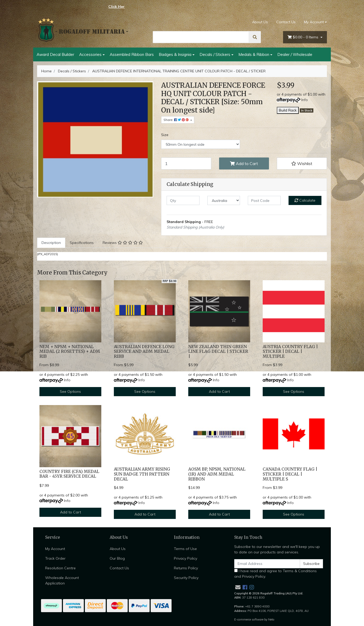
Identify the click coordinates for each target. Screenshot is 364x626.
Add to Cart (244, 163)
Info (305, 100)
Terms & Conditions (300, 571)
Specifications (82, 243)
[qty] (183, 200)
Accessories (90, 54)
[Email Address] (267, 564)
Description (51, 243)
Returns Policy (186, 568)
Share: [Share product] (177, 120)
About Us (260, 22)
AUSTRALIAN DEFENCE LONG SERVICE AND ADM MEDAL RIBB (144, 352)
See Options (70, 391)
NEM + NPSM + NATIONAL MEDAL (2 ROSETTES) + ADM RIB (70, 352)
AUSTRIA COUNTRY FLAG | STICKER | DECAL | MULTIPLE (290, 352)
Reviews (123, 243)
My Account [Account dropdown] (314, 22)
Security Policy (186, 578)
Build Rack (288, 110)
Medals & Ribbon (254, 54)
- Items (303, 37)
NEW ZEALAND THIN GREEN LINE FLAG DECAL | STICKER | (218, 352)
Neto (271, 619)
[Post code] (264, 200)
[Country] (224, 200)
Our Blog (117, 558)
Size (165, 135)
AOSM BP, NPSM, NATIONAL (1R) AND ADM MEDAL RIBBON (217, 474)
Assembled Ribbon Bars (132, 54)
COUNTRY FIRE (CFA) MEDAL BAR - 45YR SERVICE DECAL (69, 474)
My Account (55, 549)
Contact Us (286, 22)
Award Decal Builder (55, 54)
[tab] (51, 243)
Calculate (305, 200)
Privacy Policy (186, 558)
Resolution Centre (60, 568)
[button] (302, 163)
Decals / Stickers (215, 54)
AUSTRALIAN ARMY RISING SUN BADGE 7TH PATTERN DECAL (142, 474)
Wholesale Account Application (62, 580)
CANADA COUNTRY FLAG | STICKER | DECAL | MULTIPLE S (290, 474)
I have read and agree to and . (275, 574)
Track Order (55, 558)
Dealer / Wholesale (295, 54)
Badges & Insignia (175, 54)
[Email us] (238, 587)
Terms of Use (185, 549)
